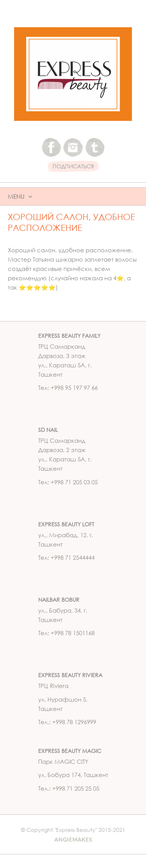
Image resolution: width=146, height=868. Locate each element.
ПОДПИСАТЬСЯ (73, 167)
